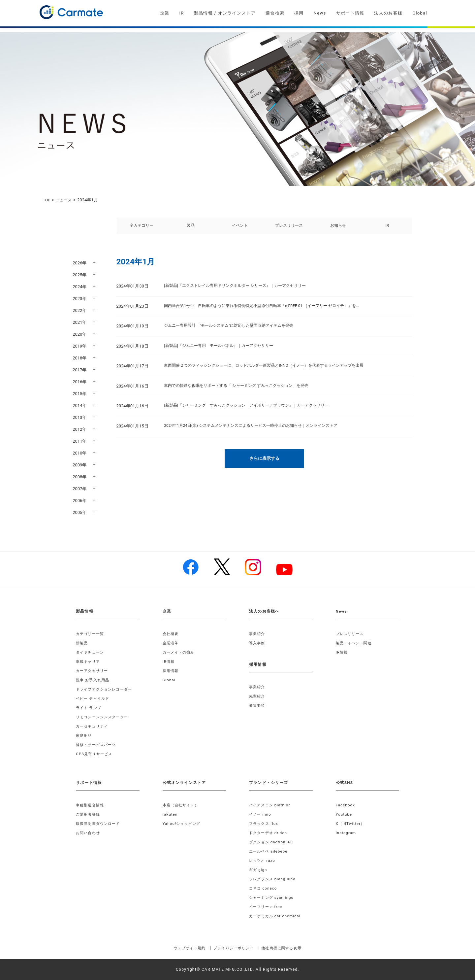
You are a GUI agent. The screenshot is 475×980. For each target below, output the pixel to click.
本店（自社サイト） (182, 805)
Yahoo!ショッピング (183, 824)
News (320, 13)
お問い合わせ (89, 833)
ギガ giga (259, 870)
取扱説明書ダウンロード (100, 824)
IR (181, 13)
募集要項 (258, 705)
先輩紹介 (258, 696)
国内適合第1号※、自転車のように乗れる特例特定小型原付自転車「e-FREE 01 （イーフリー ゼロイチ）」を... (270, 310)
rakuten (171, 814)
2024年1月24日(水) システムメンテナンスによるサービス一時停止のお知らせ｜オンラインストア (258, 430)
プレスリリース (289, 228)
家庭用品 (85, 735)
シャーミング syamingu (273, 897)
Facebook (346, 805)
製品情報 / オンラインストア (225, 13)
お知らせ (338, 228)
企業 (165, 13)
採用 (299, 13)
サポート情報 (350, 13)
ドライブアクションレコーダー (106, 689)
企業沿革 (171, 643)
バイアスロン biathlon (271, 805)
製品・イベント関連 (355, 643)
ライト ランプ (90, 708)
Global (420, 13)
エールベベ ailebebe (270, 851)
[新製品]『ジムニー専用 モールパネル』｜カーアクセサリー (223, 350)
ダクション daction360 (272, 842)
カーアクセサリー (93, 671)
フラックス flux (265, 824)
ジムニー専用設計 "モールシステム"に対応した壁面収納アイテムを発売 (234, 330)
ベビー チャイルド (94, 698)
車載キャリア (89, 661)
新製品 (82, 643)
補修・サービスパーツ (98, 745)
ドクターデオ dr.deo (269, 833)
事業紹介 (258, 634)
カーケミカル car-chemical (276, 916)
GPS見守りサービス (95, 754)
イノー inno (261, 814)
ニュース (65, 200)
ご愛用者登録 (89, 814)
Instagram (347, 833)
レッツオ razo (263, 861)
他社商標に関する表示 (288, 948)
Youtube (344, 814)
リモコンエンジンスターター (104, 717)
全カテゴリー (142, 228)
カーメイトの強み (180, 652)
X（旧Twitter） (351, 824)
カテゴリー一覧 (91, 634)
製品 (191, 228)
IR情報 (169, 661)
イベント (240, 228)
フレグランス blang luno (274, 879)
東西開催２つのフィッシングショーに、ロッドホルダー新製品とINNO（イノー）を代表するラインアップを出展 (272, 370)
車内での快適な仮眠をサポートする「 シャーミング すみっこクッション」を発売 (242, 390)
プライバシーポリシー (233, 948)
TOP (47, 200)
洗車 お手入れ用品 (94, 680)
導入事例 (258, 643)
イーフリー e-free (267, 907)
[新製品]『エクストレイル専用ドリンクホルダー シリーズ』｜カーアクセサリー (241, 290)
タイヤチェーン (91, 652)
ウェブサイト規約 (182, 948)
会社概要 (171, 634)
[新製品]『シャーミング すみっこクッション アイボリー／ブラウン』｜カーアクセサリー (253, 410)
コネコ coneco (264, 888)
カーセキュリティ (93, 726)
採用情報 (171, 671)
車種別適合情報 (91, 805)
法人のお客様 (388, 13)
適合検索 (275, 13)
